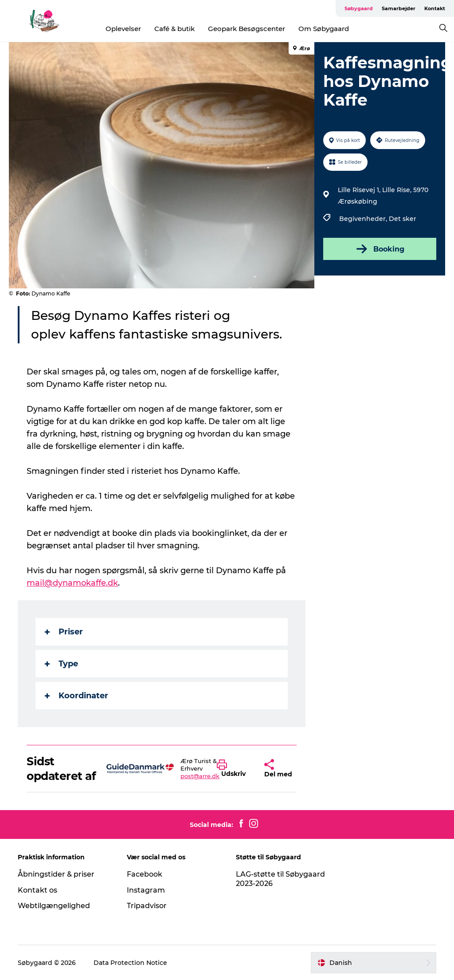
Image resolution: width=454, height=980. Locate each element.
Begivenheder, (364, 219)
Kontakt (435, 8)
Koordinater (76, 696)
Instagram (146, 890)
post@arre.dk (200, 776)
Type (61, 664)
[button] (234, 769)
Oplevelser (123, 29)
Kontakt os (37, 890)
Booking (380, 249)
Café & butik (174, 29)
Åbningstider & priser (56, 874)
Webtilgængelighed (54, 906)
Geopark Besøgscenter (247, 29)
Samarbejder (399, 8)
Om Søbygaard (324, 29)
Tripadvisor (147, 906)
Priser (64, 632)
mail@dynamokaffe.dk (72, 583)
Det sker (403, 219)
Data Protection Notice (130, 963)
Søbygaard (359, 8)
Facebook (145, 874)
